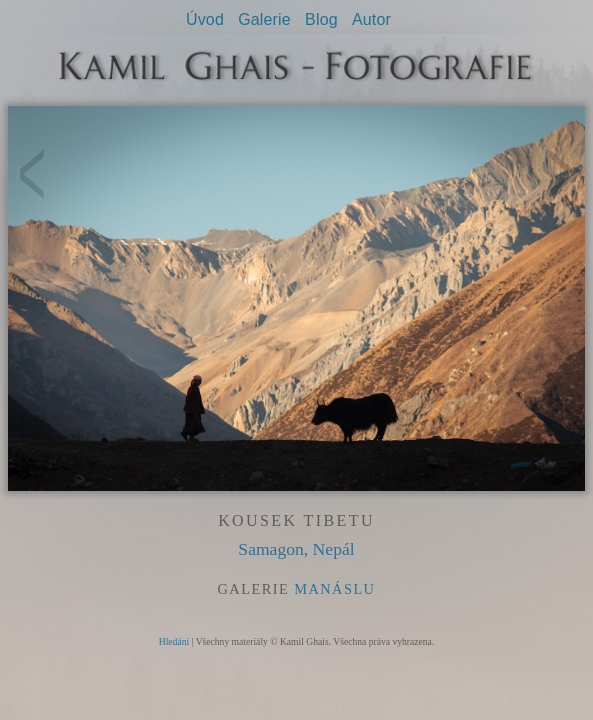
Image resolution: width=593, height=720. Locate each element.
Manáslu (334, 589)
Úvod (205, 19)
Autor (371, 19)
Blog (321, 19)
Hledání (174, 641)
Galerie (264, 19)
